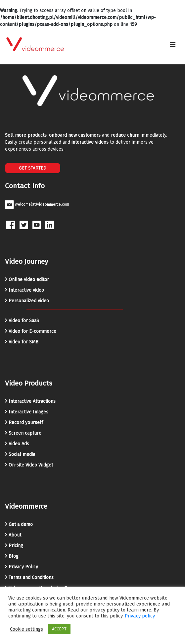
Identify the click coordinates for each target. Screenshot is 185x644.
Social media (22, 454)
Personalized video (29, 301)
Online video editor (29, 280)
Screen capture (25, 433)
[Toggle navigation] (173, 44)
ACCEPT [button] (59, 629)
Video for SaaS (24, 321)
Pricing (16, 546)
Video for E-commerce (32, 331)
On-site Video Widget (31, 465)
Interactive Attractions (32, 401)
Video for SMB (23, 342)
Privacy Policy (23, 567)
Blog (14, 556)
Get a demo (21, 524)
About (15, 535)
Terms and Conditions (31, 577)
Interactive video (26, 290)
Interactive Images (28, 412)
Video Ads (19, 444)
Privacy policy (140, 616)
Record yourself (26, 423)
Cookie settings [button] (26, 629)
